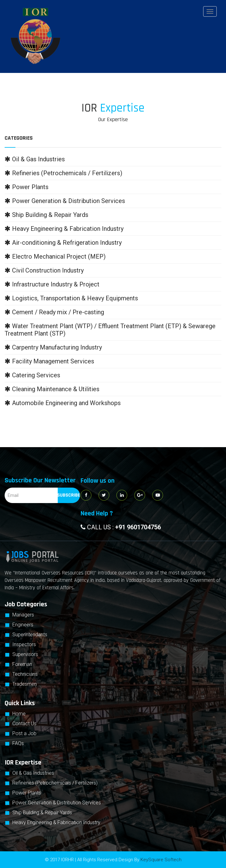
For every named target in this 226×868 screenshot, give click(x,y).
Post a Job (24, 733)
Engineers (23, 625)
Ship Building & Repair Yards (42, 813)
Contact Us (24, 724)
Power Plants (27, 793)
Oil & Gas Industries (33, 773)
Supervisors (25, 654)
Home (19, 714)
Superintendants (30, 635)
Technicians (25, 674)
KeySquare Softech (161, 860)
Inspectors (24, 644)
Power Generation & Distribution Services (57, 803)
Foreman (22, 664)
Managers (23, 615)
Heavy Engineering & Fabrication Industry (56, 822)
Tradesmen (25, 684)
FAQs (18, 743)
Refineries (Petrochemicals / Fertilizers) (55, 783)
